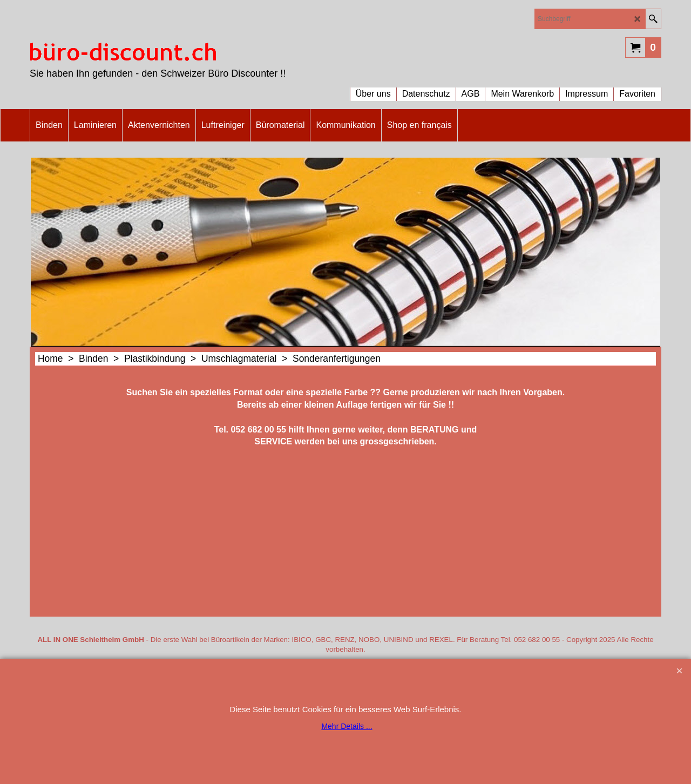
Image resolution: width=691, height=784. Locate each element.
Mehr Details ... (347, 726)
